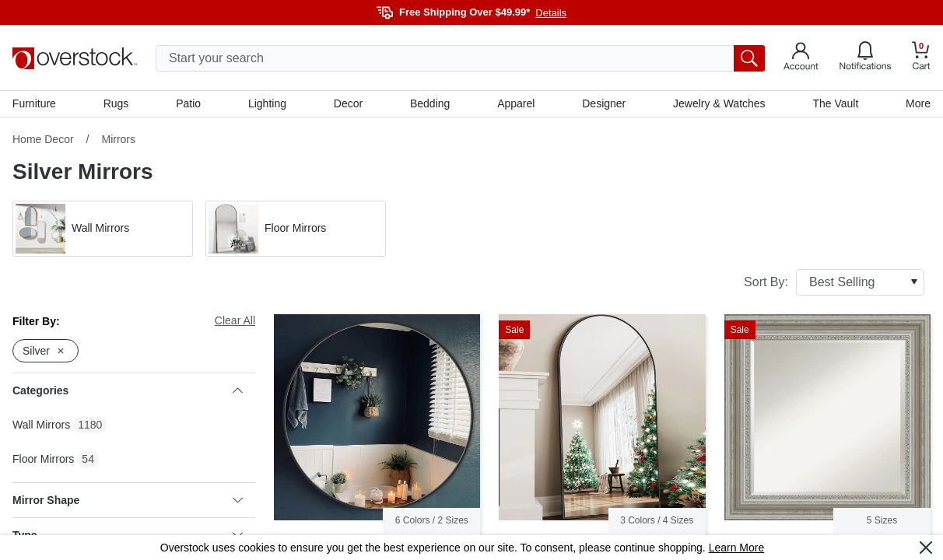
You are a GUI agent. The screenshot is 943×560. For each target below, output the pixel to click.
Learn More (737, 548)
